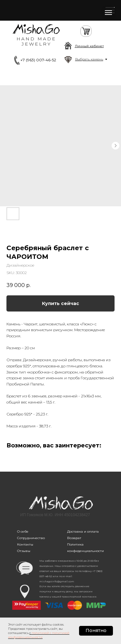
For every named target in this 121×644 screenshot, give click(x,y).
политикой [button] (40, 633)
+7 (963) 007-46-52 (38, 60)
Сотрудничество (31, 538)
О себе (23, 532)
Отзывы (24, 551)
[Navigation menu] (108, 13)
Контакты (25, 544)
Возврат (74, 538)
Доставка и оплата (83, 532)
